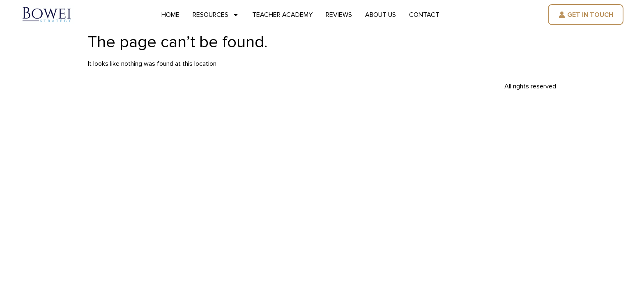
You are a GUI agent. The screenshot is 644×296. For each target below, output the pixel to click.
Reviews (339, 15)
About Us (381, 15)
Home (170, 15)
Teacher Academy (282, 15)
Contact (424, 15)
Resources (216, 15)
